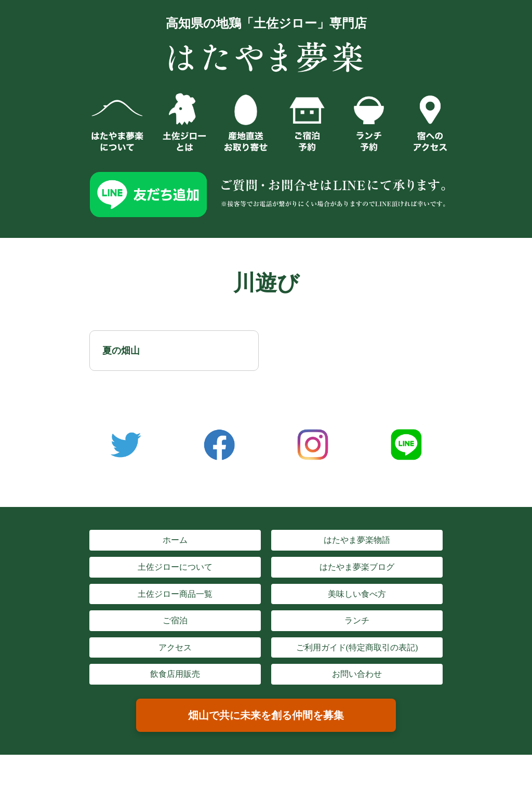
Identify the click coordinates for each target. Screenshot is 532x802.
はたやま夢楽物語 (357, 540)
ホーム (175, 540)
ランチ (357, 620)
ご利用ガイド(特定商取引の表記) (357, 647)
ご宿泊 (175, 620)
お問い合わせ (357, 674)
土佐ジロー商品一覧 (175, 594)
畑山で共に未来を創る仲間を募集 (266, 715)
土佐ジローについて (175, 567)
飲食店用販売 (175, 674)
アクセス (175, 647)
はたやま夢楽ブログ (357, 567)
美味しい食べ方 (357, 594)
